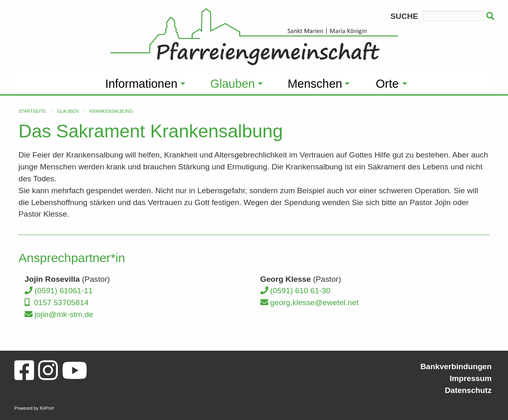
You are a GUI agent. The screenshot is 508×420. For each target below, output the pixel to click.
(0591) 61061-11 (59, 291)
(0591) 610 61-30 (296, 291)
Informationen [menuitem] (141, 84)
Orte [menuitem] (387, 84)
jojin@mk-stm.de (59, 314)
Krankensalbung (112, 111)
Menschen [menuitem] (315, 84)
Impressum (471, 378)
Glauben (68, 111)
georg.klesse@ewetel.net (310, 302)
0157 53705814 (57, 302)
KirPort (47, 408)
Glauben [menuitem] (233, 84)
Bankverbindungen (456, 366)
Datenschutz (468, 390)
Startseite (32, 111)
